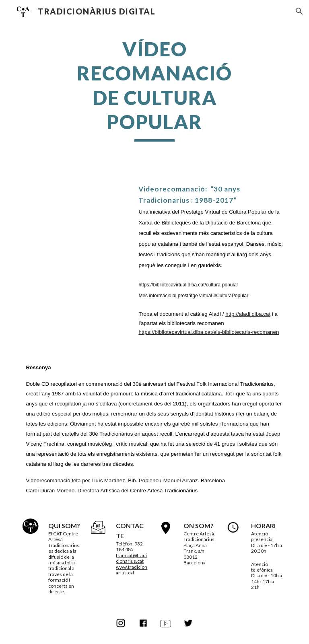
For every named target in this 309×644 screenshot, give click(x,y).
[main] (154, 89)
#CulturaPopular (230, 296)
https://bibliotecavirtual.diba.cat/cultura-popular (188, 285)
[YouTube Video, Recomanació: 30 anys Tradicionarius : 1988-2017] (75, 212)
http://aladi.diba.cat (248, 314)
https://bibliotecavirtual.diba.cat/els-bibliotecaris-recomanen (209, 332)
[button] (299, 11)
